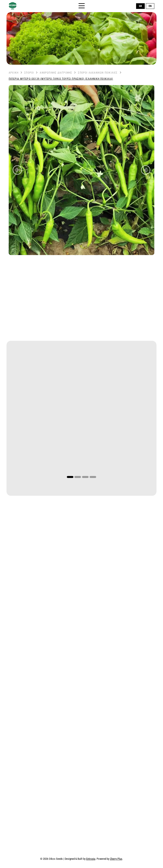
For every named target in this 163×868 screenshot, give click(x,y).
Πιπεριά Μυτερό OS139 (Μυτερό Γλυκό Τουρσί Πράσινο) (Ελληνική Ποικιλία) (61, 79)
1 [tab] (70, 477)
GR (140, 6)
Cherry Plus (116, 859)
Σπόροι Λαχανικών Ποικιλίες (98, 73)
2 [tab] (78, 477)
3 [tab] (85, 477)
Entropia (91, 859)
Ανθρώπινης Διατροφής (56, 73)
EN (150, 6)
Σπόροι (29, 73)
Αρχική (14, 73)
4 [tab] (93, 477)
